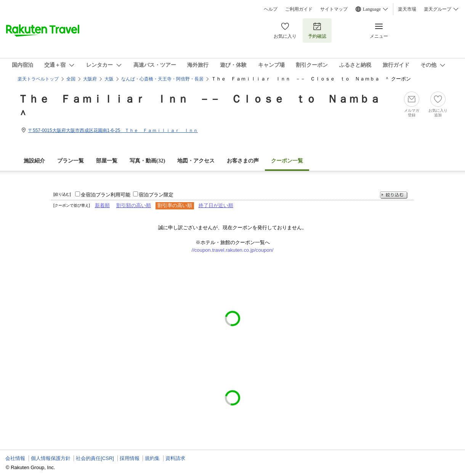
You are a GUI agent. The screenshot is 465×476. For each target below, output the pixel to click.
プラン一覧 (71, 161)
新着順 (102, 205)
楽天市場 (407, 9)
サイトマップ (334, 9)
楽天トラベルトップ (38, 79)
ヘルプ (271, 9)
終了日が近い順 (216, 205)
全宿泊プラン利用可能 (106, 195)
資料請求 (175, 458)
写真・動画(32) (147, 161)
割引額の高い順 (134, 205)
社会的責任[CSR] (95, 458)
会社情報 (15, 458)
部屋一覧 (107, 161)
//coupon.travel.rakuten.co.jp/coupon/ (233, 250)
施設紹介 (34, 161)
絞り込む (394, 195)
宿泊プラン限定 (156, 195)
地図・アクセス (196, 161)
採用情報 (130, 458)
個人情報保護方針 (51, 458)
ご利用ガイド (299, 9)
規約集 (152, 458)
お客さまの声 (243, 161)
